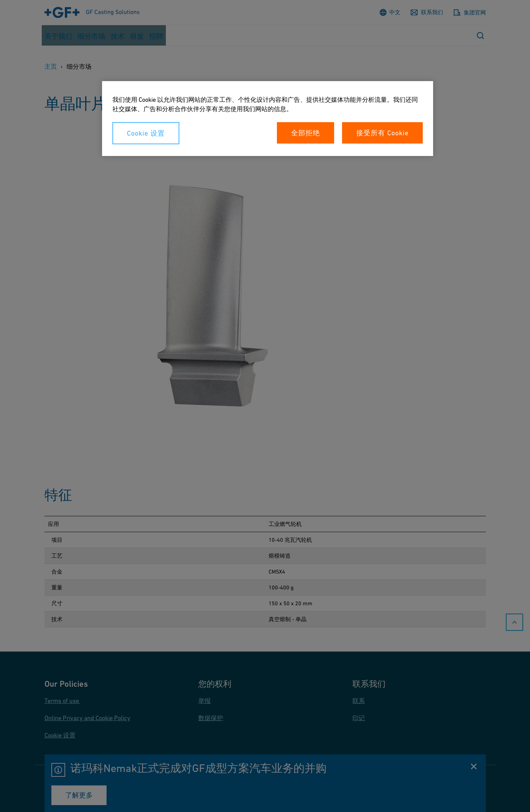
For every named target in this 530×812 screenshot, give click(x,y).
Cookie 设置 (146, 133)
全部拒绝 (306, 133)
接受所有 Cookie (382, 133)
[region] (268, 119)
